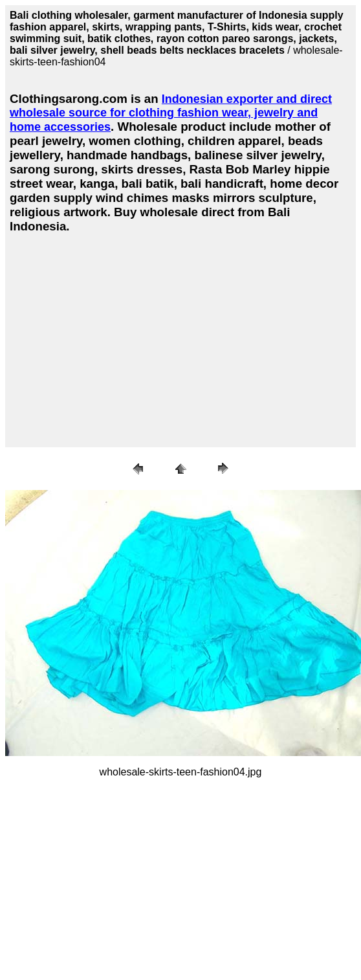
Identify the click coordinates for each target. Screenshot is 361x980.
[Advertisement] (120, 338)
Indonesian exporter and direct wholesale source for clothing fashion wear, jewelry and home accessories (171, 113)
